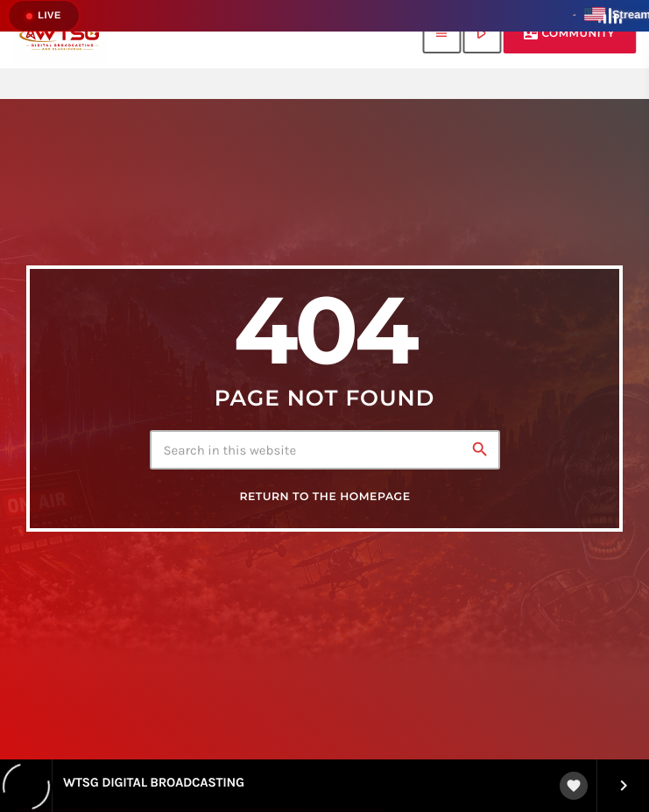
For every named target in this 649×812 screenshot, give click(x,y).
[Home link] (59, 34)
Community (569, 34)
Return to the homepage (324, 497)
